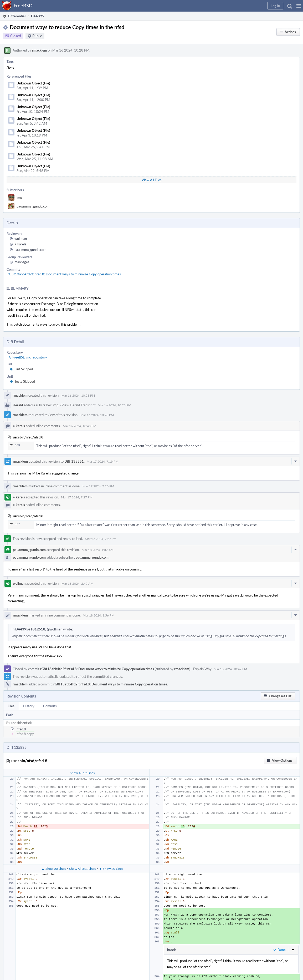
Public (37, 36)
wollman (21, 239)
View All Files (152, 180)
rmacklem (40, 50)
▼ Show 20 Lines (111, 868)
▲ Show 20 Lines (54, 868)
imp (19, 198)
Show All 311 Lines (82, 868)
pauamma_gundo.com (33, 206)
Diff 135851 (74, 461)
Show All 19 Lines (82, 773)
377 (15, 524)
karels (20, 244)
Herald (18, 405)
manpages (22, 262)
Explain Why (202, 669)
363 (15, 445)
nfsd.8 (21, 729)
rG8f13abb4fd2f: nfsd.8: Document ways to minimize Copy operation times (64, 274)
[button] (299, 6)
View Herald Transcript (79, 405)
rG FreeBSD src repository (27, 357)
